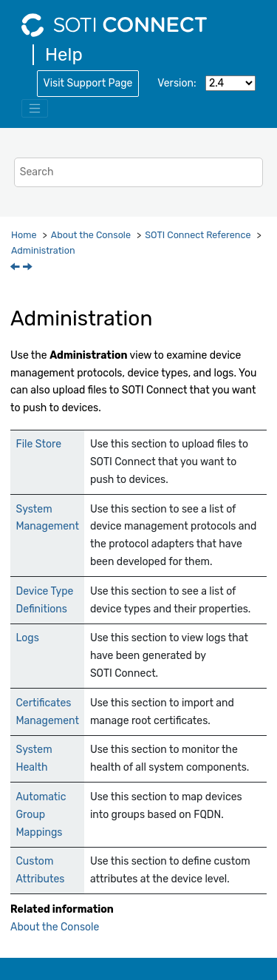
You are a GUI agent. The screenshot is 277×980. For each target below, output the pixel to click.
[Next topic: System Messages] (29, 268)
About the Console (91, 235)
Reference (198, 235)
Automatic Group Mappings (41, 815)
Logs (28, 638)
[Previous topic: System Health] (16, 268)
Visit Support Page (88, 83)
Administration (43, 250)
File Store (39, 444)
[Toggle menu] (35, 109)
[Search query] (139, 172)
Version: (177, 83)
